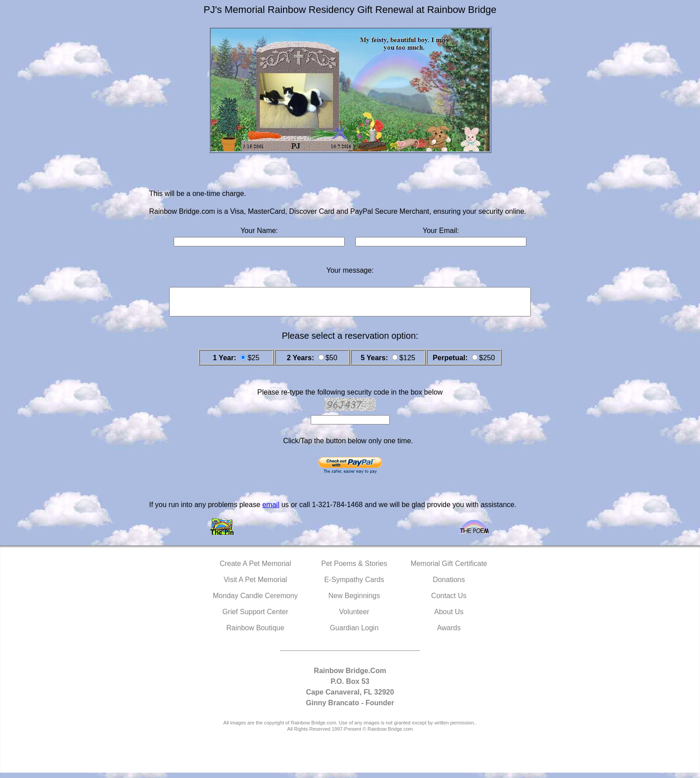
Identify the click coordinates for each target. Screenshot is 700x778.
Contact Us (449, 601)
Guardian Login (354, 633)
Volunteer (354, 617)
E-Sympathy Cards (354, 585)
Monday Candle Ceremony (255, 601)
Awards (449, 633)
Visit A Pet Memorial (255, 585)
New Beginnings (354, 601)
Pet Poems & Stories (354, 569)
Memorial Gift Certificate (449, 569)
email (271, 510)
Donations (449, 585)
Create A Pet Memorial (255, 569)
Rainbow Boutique (255, 633)
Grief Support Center (255, 617)
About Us (449, 617)
